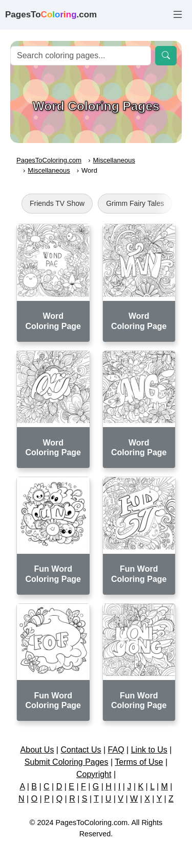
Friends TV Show (57, 203)
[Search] (81, 56)
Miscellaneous (114, 160)
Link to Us (149, 750)
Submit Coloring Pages (67, 762)
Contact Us (81, 750)
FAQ (116, 750)
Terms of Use (139, 762)
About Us (37, 750)
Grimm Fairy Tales (135, 203)
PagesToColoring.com (49, 160)
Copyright (94, 774)
